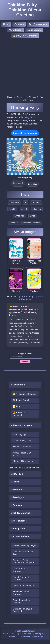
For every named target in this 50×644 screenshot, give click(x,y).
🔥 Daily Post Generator (25, 36)
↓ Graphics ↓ (17, 505)
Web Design (15, 30)
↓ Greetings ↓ (17, 497)
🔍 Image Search (21, 400)
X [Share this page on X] (25, 203)
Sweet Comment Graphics (21, 578)
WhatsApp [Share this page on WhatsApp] (19, 216)
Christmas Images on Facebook (23, 610)
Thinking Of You (36, 97)
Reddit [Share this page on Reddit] (24, 209)
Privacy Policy (41, 633)
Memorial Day (23, 461)
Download (18, 183)
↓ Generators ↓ (18, 490)
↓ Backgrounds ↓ (19, 529)
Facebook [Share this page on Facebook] (14, 203)
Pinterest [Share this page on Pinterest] (36, 203)
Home (6, 24)
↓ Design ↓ (16, 482)
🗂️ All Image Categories (24, 394)
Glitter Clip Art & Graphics (21, 570)
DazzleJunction (28, 631)
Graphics (19, 24)
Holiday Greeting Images (25, 545)
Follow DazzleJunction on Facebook (25, 223)
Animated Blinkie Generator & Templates (24, 561)
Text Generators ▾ (38, 24)
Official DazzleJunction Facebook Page (26, 637)
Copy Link (32, 184)
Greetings (21, 97)
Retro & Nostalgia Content (21, 601)
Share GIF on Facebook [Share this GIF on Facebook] (25, 133)
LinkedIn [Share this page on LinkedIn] (37, 209)
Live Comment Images (24, 586)
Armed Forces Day (22, 454)
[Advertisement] (25, 66)
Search (25, 362)
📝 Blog (17, 406)
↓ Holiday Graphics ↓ (21, 513)
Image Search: (25, 354)
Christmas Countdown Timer (23, 553)
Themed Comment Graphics (22, 593)
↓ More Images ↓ (19, 521)
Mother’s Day (23, 447)
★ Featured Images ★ (22, 425)
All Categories (26, 633)
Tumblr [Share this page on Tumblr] (12, 209)
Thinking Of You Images (24, 297)
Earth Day (21, 434)
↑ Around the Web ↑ (21, 536)
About (14, 633)
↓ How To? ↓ (17, 474)
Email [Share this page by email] (33, 216)
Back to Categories (31, 298)
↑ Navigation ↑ (18, 385)
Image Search (34, 30)
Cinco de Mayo (23, 441)
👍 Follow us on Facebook (21, 414)
